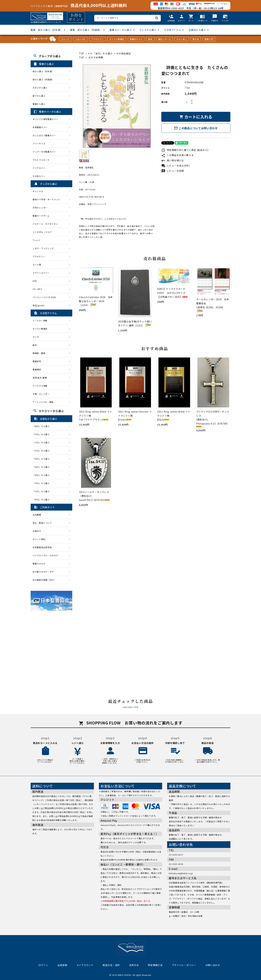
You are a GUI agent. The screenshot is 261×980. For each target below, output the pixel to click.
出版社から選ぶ (197, 30)
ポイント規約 (39, 539)
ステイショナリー (41, 273)
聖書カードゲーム (41, 216)
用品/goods (39, 305)
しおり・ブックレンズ (43, 248)
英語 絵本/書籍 (40, 378)
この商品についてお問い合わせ (196, 128)
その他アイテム (172, 30)
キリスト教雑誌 (117, 39)
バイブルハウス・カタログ (45, 555)
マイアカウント (85, 965)
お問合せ (37, 531)
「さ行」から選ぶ (42, 442)
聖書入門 (209, 39)
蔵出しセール (164, 39)
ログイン (43, 965)
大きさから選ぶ (40, 88)
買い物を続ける (173, 160)
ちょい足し (182, 39)
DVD (35, 281)
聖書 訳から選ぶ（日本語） (47, 30)
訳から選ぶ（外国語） (43, 79)
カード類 (37, 265)
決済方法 (134, 965)
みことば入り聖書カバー (44, 135)
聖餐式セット (136, 39)
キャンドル (38, 191)
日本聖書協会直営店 (42, 547)
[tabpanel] (117, 106)
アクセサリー (97, 39)
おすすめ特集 (96, 57)
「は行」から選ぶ (42, 467)
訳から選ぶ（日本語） (43, 71)
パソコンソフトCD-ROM (44, 297)
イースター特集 (40, 320)
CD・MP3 (37, 289)
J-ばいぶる (80, 39)
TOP (81, 53)
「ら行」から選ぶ (42, 491)
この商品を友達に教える (177, 155)
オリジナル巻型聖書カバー (45, 119)
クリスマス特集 (40, 386)
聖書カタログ (39, 564)
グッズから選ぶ (148, 30)
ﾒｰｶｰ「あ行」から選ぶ (100, 53)
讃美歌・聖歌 (39, 353)
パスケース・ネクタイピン (45, 224)
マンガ (36, 337)
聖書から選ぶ (39, 104)
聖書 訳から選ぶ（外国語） (86, 30)
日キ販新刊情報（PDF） (44, 580)
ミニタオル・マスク (42, 232)
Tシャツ (36, 240)
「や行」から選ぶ (42, 483)
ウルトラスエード (41, 160)
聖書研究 (37, 361)
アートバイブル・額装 (43, 402)
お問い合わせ (213, 965)
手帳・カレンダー (41, 394)
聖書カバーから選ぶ (121, 30)
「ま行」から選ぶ (42, 475)
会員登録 (62, 965)
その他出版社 (124, 53)
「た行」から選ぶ (42, 451)
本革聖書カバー (40, 127)
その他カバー (39, 176)
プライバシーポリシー (184, 965)
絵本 (150, 39)
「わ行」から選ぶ (42, 499)
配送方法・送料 (111, 965)
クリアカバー (39, 168)
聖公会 (196, 39)
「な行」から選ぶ (42, 459)
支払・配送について (42, 523)
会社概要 (37, 515)
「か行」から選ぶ (42, 434)
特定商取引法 (155, 965)
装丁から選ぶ (39, 96)
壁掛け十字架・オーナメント (46, 199)
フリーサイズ (39, 143)
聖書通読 (37, 369)
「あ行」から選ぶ (42, 426)
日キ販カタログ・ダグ (43, 572)
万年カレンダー (40, 208)
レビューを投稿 (173, 171)
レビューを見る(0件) (175, 166)
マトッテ (65, 39)
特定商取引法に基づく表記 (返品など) (185, 150)
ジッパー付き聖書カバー (44, 152)
